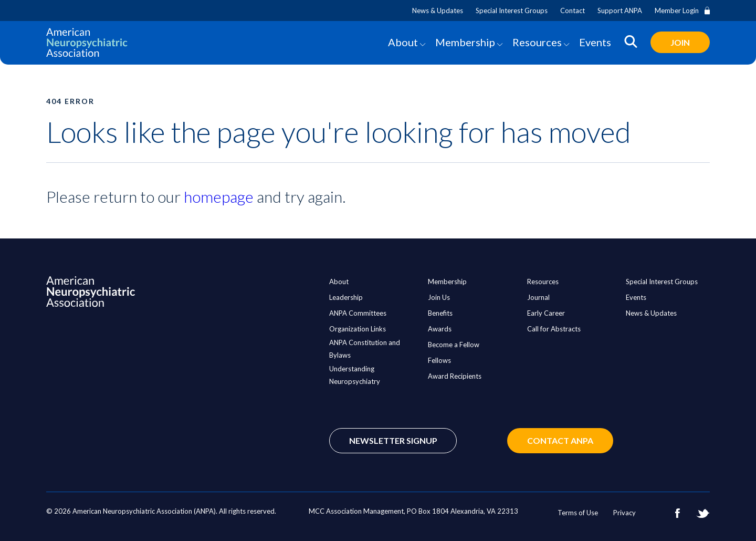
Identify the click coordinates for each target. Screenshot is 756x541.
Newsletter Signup (393, 440)
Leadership (346, 297)
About (403, 42)
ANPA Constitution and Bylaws (365, 349)
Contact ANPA (560, 440)
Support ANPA (620, 11)
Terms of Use (578, 513)
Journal (538, 297)
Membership (465, 42)
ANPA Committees (358, 313)
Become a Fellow (454, 345)
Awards (440, 329)
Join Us (439, 297)
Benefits (440, 313)
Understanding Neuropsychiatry (355, 375)
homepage (219, 196)
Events (595, 42)
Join (680, 42)
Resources (537, 42)
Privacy (624, 513)
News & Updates (438, 11)
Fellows (439, 360)
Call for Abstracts (554, 329)
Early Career (546, 313)
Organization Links (358, 329)
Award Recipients (455, 376)
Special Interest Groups (512, 11)
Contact (573, 11)
